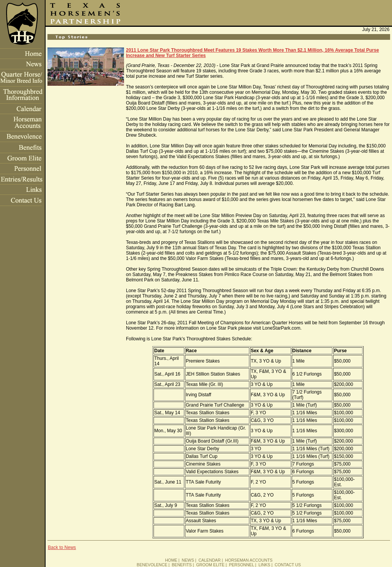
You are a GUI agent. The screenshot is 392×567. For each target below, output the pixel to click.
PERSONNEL (241, 565)
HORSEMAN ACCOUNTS (249, 560)
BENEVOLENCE (152, 565)
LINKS (264, 565)
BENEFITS (182, 565)
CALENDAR (209, 560)
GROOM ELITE (210, 565)
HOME (171, 560)
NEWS (188, 560)
